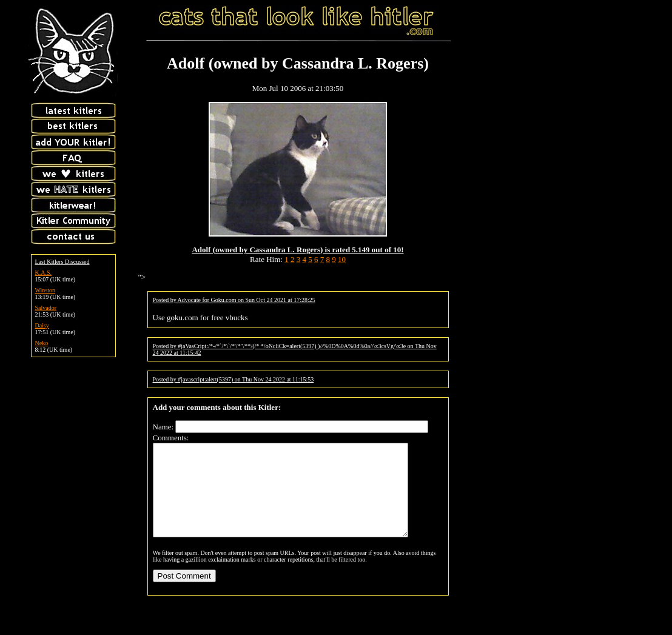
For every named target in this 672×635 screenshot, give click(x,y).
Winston (45, 290)
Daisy (42, 325)
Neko (42, 343)
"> (142, 277)
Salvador (46, 308)
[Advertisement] (566, 81)
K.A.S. (44, 273)
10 (342, 259)
